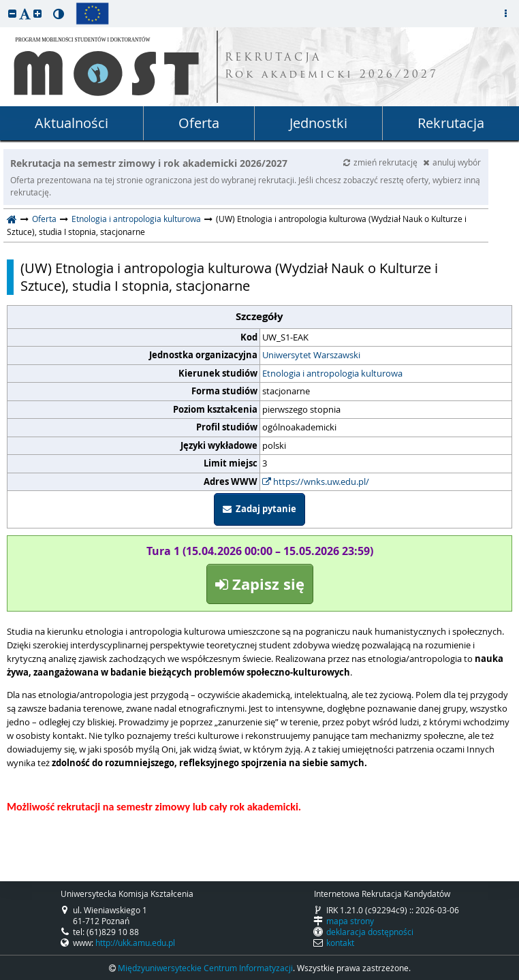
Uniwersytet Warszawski (311, 355)
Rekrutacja (451, 123)
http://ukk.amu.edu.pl (135, 943)
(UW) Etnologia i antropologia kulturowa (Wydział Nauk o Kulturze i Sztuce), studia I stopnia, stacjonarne (229, 277)
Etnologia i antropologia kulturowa (136, 219)
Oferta (199, 123)
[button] (12, 13)
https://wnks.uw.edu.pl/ (316, 481)
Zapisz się (260, 584)
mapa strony (350, 921)
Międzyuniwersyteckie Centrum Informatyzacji (205, 968)
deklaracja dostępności (370, 932)
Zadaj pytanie (259, 509)
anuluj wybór (452, 162)
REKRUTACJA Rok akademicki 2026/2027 (332, 67)
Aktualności (72, 123)
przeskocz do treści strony (3, 3)
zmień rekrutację (381, 162)
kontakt (340, 943)
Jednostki (318, 123)
